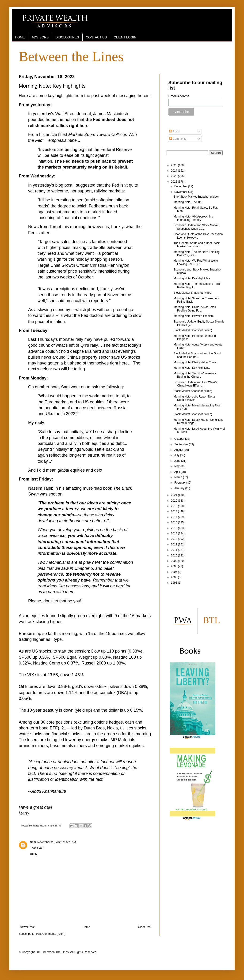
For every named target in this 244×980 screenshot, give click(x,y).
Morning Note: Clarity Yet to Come (195, 362)
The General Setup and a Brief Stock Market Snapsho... (197, 245)
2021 (175, 495)
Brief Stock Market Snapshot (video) (196, 197)
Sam (33, 842)
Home (86, 927)
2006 (175, 577)
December (181, 186)
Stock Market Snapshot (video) (193, 293)
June (178, 461)
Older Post (145, 927)
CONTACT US (96, 37)
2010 (175, 556)
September (182, 444)
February (180, 483)
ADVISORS (40, 37)
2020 (175, 501)
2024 (175, 171)
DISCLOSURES (67, 37)
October (180, 439)
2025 (175, 165)
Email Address (179, 96)
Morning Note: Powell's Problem (194, 316)
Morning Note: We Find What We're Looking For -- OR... (196, 262)
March (179, 477)
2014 (175, 533)
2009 (175, 561)
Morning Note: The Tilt (187, 202)
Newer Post (27, 927)
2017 (175, 517)
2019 (175, 506)
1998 (175, 583)
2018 (175, 511)
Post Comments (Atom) (51, 934)
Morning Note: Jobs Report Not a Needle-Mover (194, 398)
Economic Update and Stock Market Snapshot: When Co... (196, 227)
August (179, 450)
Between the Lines (71, 56)
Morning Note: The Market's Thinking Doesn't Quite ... (197, 254)
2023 (175, 176)
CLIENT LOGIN (125, 37)
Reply (34, 854)
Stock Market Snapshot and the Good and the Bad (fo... (197, 355)
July (177, 455)
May (177, 466)
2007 (175, 572)
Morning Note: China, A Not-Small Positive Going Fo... (195, 309)
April (177, 472)
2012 (175, 544)
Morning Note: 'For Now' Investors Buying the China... (195, 375)
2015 (175, 528)
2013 (175, 539)
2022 (175, 182)
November (181, 192)
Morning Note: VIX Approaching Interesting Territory (193, 218)
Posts (174, 131)
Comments (178, 139)
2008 (175, 566)
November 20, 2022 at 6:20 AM (57, 842)
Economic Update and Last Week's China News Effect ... (195, 384)
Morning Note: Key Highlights (192, 278)
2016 (175, 522)
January (180, 488)
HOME (20, 37)
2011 (175, 550)
